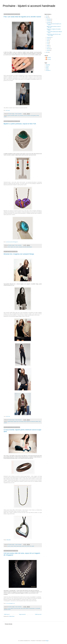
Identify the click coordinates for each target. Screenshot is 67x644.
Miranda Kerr (29, 421)
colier (22, 608)
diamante (22, 115)
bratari (23, 546)
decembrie (49, 19)
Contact (47, 69)
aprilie (48, 45)
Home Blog (48, 65)
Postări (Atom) (12, 616)
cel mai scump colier (17, 608)
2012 (47, 52)
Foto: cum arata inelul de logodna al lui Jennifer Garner (22, 17)
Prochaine (49, 57)
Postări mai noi (7, 614)
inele (23, 247)
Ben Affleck (13, 115)
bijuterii (16, 115)
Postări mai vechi (38, 614)
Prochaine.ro (48, 70)
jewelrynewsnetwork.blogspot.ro (12, 242)
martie (48, 47)
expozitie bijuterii (32, 608)
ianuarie (49, 50)
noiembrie (49, 21)
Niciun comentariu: (19, 114)
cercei (19, 115)
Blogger (47, 641)
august (48, 39)
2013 (47, 18)
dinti (30, 546)
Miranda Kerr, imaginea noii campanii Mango (19, 254)
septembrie (49, 37)
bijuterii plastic (19, 546)
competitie (20, 247)
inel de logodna (33, 115)
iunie (48, 42)
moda (40, 421)
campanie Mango (10, 421)
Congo (24, 608)
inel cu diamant (28, 115)
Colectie (47, 66)
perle (25, 247)
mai (48, 44)
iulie (48, 41)
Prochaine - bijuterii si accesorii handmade (29, 6)
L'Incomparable (38, 608)
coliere (17, 247)
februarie (49, 49)
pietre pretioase (29, 247)
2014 (47, 16)
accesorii (9, 115)
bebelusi (12, 546)
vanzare (9, 610)
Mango (25, 421)
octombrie (49, 22)
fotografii (15, 421)
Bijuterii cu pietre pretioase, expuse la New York (20, 124)
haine (18, 421)
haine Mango (21, 421)
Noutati (47, 68)
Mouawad (6, 610)
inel (24, 115)
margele (33, 546)
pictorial (5, 423)
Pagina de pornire (22, 614)
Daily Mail (8, 110)
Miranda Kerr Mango (35, 421)
